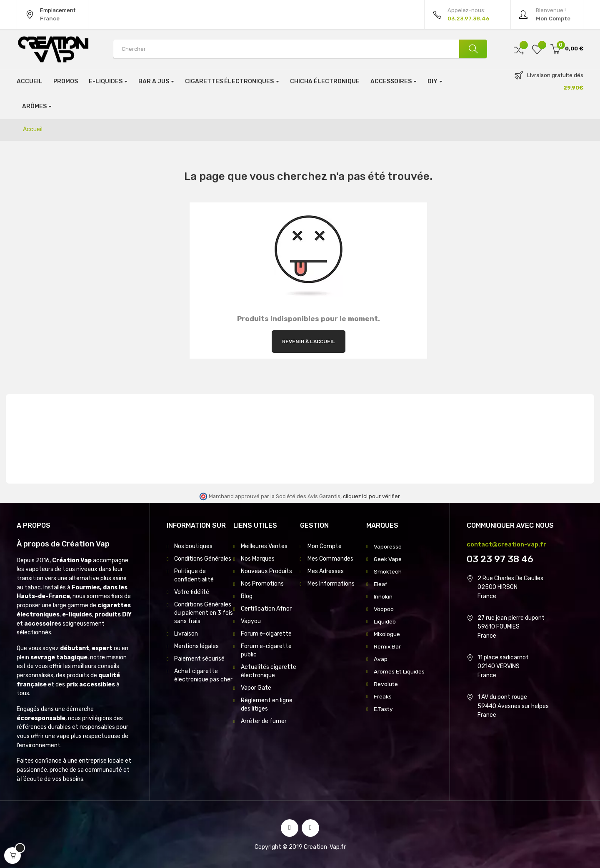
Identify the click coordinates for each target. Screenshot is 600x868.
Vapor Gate (256, 688)
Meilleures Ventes (264, 546)
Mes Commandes (330, 559)
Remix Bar (387, 646)
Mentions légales (196, 646)
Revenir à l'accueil (309, 342)
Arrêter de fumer (264, 721)
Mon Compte (325, 546)
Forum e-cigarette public (266, 650)
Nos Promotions (262, 584)
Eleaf (381, 584)
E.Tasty (384, 709)
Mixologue (387, 634)
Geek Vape (388, 559)
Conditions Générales (203, 559)
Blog (247, 596)
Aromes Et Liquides (399, 671)
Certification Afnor (266, 609)
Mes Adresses (326, 571)
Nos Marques (258, 559)
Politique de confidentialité (194, 575)
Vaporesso (388, 546)
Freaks (383, 696)
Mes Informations (331, 584)
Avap (381, 659)
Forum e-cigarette (266, 634)
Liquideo (385, 621)
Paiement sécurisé (199, 659)
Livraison (186, 634)
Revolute (386, 684)
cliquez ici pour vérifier (371, 496)
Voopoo (384, 609)
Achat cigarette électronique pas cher (203, 675)
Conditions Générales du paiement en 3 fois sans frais (204, 613)
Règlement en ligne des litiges (267, 705)
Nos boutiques (193, 546)
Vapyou (251, 621)
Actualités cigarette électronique (269, 671)
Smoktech (388, 571)
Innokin (383, 596)
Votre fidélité (192, 592)
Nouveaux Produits (266, 571)
